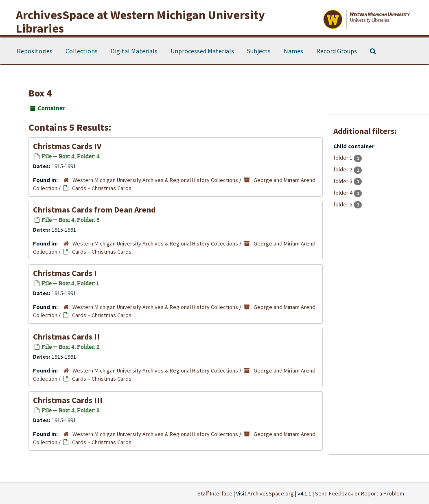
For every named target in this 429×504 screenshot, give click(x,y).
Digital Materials (134, 51)
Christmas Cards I (65, 273)
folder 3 (344, 181)
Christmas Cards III (68, 400)
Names (293, 51)
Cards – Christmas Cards (102, 188)
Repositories (35, 51)
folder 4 (344, 193)
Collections (82, 51)
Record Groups (337, 51)
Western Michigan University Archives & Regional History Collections (155, 180)
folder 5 (344, 204)
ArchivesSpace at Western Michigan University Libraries (140, 21)
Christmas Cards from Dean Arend (94, 209)
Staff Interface (215, 493)
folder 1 (344, 158)
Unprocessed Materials (202, 51)
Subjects (259, 51)
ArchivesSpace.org (271, 493)
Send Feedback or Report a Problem (360, 493)
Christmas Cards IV (67, 146)
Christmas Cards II (66, 336)
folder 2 (344, 169)
